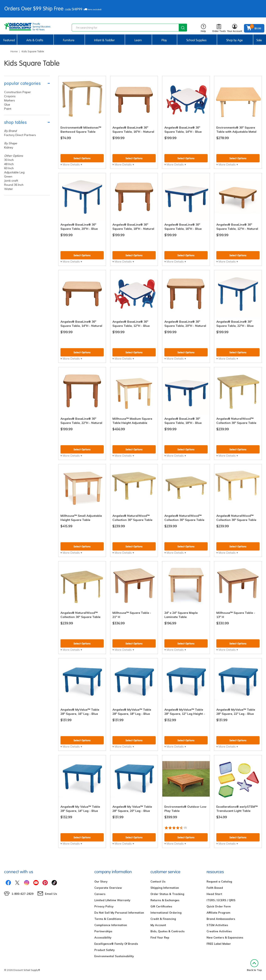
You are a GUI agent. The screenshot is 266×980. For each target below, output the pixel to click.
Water (9, 189)
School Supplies (196, 40)
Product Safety (105, 950)
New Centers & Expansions (225, 937)
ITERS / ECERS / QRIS (221, 900)
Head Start (214, 894)
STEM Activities (217, 925)
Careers (100, 894)
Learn (138, 40)
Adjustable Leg (14, 172)
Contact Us (158, 882)
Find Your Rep (160, 937)
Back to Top (254, 965)
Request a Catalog (219, 882)
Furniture (69, 40)
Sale (259, 40)
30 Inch (9, 160)
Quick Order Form (219, 906)
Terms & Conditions (108, 919)
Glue (7, 105)
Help (203, 28)
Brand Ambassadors (221, 919)
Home (14, 51)
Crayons (10, 96)
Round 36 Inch (14, 185)
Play (164, 40)
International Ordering (166, 913)
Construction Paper (17, 92)
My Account (158, 925)
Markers (10, 100)
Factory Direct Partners (20, 135)
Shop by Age (235, 40)
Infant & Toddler (104, 40)
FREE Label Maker (219, 944)
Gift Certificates (161, 906)
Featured (9, 40)
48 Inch (9, 164)
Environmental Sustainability (114, 956)
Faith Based (215, 888)
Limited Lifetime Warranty (112, 900)
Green (8, 176)
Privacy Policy (104, 906)
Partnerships (103, 931)
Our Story (101, 882)
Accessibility (103, 937)
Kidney (9, 147)
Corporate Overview (108, 888)
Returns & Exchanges (165, 900)
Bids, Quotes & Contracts (167, 931)
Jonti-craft (11, 181)
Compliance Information (111, 925)
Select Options (82, 158)
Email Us (51, 894)
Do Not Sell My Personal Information (119, 913)
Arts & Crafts (35, 40)
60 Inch (9, 168)
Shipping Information (165, 888)
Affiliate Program (218, 913)
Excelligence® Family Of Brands (116, 944)
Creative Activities (219, 931)
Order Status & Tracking (167, 894)
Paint (8, 109)
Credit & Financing (163, 919)
